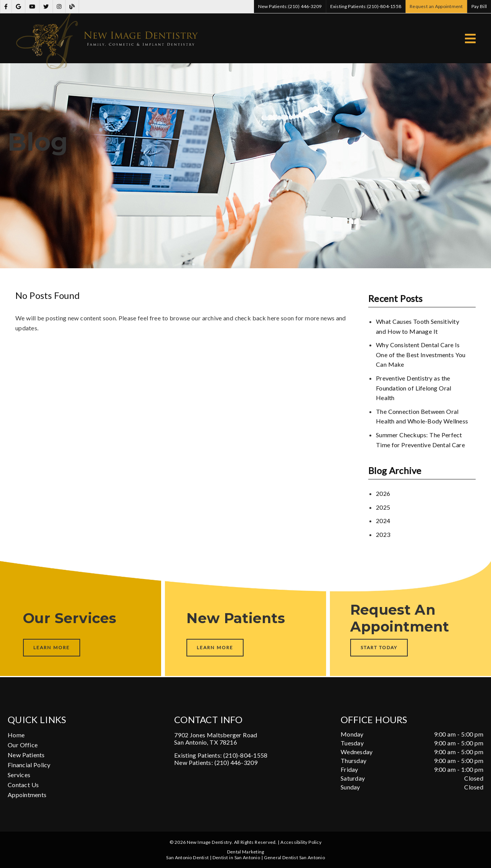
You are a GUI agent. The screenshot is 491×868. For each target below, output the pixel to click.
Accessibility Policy (301, 842)
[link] (6, 7)
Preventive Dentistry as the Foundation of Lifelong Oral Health (414, 388)
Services (19, 775)
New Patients (26, 755)
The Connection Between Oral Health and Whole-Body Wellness (422, 416)
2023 (383, 534)
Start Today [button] (379, 647)
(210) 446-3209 (236, 762)
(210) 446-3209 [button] (290, 7)
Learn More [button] (52, 647)
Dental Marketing (246, 852)
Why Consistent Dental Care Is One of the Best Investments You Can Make (421, 354)
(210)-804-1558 (245, 755)
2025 (383, 507)
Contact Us (23, 785)
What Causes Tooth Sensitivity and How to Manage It (418, 326)
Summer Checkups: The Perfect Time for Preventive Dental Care (420, 440)
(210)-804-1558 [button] (366, 7)
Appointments (27, 795)
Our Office (23, 745)
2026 (383, 493)
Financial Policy (29, 765)
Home (16, 735)
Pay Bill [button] (479, 6)
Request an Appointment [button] (436, 6)
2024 (383, 521)
